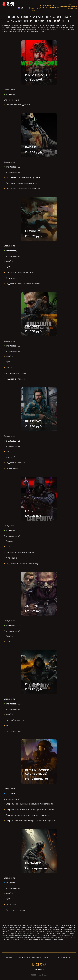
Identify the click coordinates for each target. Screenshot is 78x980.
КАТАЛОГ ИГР (36, 10)
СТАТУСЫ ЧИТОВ (45, 7)
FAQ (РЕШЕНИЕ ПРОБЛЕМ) (72, 7)
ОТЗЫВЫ (63, 7)
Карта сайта (40, 969)
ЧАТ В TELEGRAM (54, 7)
